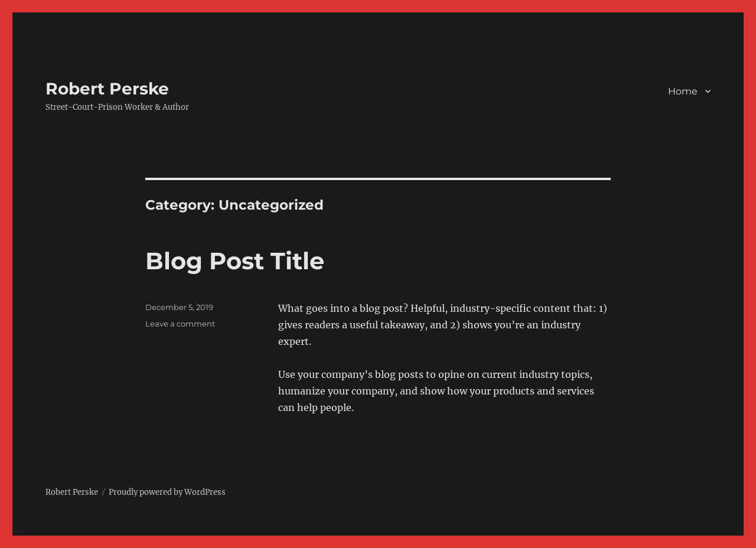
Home (683, 91)
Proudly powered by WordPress (167, 492)
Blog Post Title (235, 261)
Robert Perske (107, 89)
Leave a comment (180, 324)
